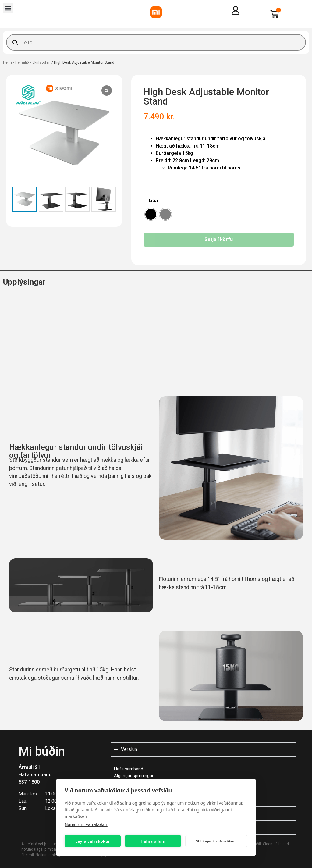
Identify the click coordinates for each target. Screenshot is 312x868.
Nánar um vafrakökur (86, 824)
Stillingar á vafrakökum (216, 841)
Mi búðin (42, 751)
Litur (154, 201)
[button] (8, 8)
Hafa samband (35, 775)
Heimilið (22, 62)
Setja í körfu (219, 239)
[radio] (151, 214)
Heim (7, 62)
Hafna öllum (153, 841)
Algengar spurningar (134, 776)
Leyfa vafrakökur (93, 841)
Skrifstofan (41, 62)
